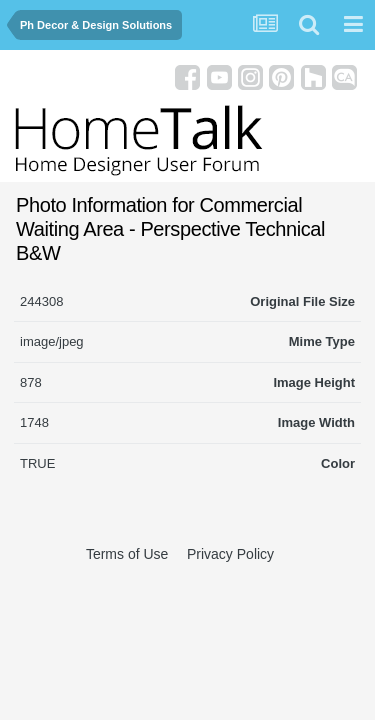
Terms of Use (127, 554)
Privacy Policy (230, 554)
